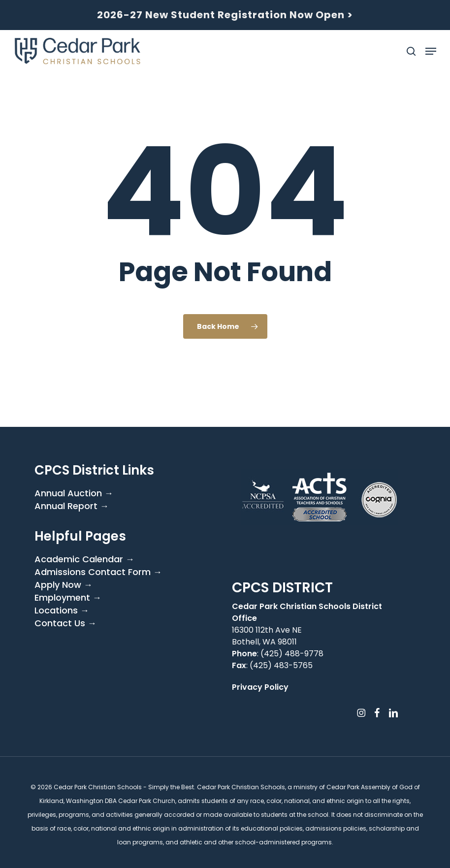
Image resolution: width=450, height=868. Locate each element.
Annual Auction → (74, 493)
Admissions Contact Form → (98, 572)
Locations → (62, 611)
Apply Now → (64, 585)
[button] (431, 51)
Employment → (68, 598)
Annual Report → (72, 506)
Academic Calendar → (84, 559)
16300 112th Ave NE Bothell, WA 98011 (267, 636)
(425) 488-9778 (292, 654)
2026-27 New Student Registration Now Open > (225, 15)
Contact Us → (65, 623)
